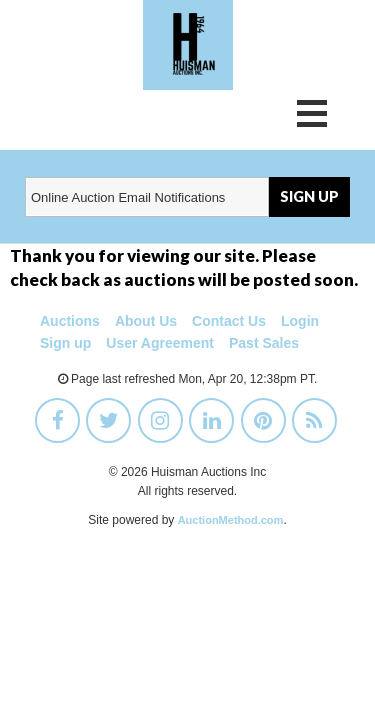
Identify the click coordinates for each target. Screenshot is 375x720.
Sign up (65, 343)
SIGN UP (309, 196)
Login (300, 321)
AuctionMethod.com (231, 520)
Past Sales (264, 343)
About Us (146, 321)
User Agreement (160, 343)
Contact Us (229, 321)
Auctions (70, 321)
